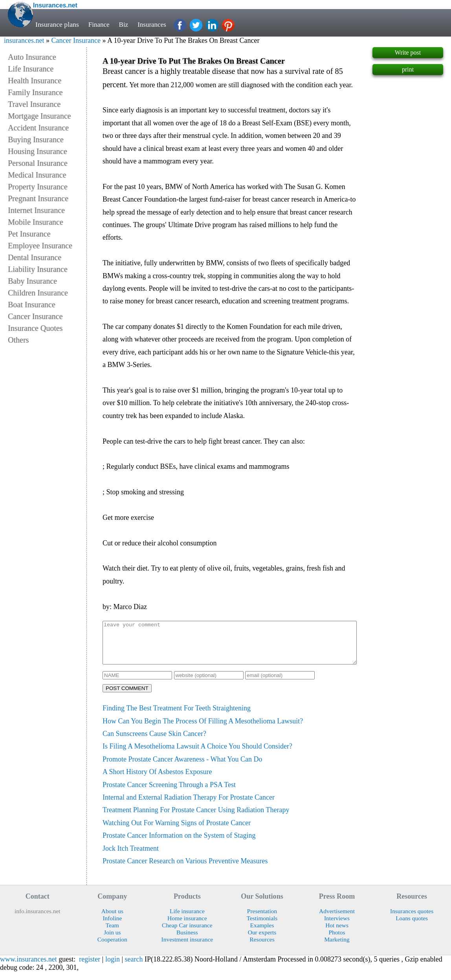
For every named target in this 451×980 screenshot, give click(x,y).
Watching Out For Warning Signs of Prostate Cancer (177, 831)
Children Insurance (38, 293)
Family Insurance (35, 92)
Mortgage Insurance (39, 116)
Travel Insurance (34, 104)
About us (112, 919)
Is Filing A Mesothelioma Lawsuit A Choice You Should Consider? (197, 754)
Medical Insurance (37, 175)
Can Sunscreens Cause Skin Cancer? (154, 742)
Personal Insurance (38, 163)
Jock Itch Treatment (131, 857)
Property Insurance (38, 187)
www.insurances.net (28, 967)
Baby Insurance (32, 281)
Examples (262, 933)
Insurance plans (57, 24)
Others (18, 340)
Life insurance (187, 919)
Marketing (337, 948)
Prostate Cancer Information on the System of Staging (179, 844)
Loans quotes (412, 926)
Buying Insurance (36, 139)
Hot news (337, 933)
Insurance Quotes (35, 328)
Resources (262, 948)
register (90, 967)
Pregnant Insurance (38, 198)
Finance (99, 24)
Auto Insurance (32, 57)
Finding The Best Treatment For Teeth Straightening (177, 716)
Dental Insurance (35, 257)
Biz (125, 24)
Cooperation (112, 948)
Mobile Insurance (36, 222)
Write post (408, 52)
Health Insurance (35, 81)
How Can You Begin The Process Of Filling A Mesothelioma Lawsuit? (203, 729)
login (113, 967)
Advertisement (337, 919)
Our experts (262, 941)
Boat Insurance (32, 305)
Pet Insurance (29, 234)
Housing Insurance (38, 151)
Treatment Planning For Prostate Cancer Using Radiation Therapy (196, 818)
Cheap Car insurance (187, 933)
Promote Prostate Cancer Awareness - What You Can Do (182, 767)
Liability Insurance (38, 269)
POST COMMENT (127, 696)
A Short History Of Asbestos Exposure (157, 780)
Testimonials (262, 926)
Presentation (262, 919)
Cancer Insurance (76, 40)
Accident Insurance (38, 128)
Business (187, 941)
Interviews (337, 926)
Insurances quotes (412, 919)
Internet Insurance (36, 210)
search (134, 967)
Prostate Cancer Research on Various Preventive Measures (185, 869)
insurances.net (24, 40)
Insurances (154, 24)
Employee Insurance (40, 246)
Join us (112, 941)
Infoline (112, 926)
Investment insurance (187, 948)
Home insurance (187, 926)
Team (112, 933)
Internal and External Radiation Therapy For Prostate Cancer (189, 806)
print (408, 69)
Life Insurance (31, 69)
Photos (337, 941)
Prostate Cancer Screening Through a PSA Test (169, 793)
